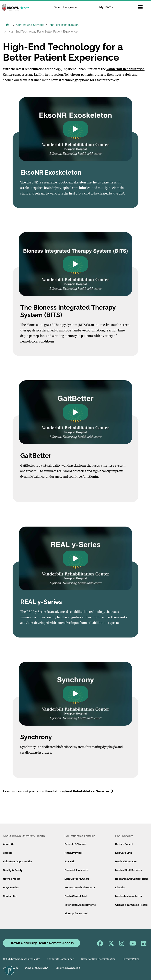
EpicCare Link (123, 853)
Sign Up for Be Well (76, 913)
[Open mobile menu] (140, 7)
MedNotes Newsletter (129, 896)
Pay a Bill (70, 861)
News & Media (12, 879)
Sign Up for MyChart (77, 879)
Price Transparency (37, 968)
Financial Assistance (76, 870)
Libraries (120, 887)
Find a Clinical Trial (76, 896)
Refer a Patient (124, 844)
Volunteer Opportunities (18, 861)
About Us (9, 844)
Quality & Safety (13, 870)
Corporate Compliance (61, 959)
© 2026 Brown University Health (22, 959)
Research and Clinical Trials (132, 879)
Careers (8, 853)
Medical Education (126, 861)
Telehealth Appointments (80, 905)
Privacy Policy (131, 959)
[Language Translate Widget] (66, 7)
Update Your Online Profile (131, 905)
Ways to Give (11, 887)
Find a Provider (73, 853)
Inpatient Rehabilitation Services (86, 791)
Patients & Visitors (75, 844)
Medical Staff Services (128, 870)
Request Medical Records (80, 887)
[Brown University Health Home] (7, 25)
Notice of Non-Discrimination (98, 959)
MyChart (106, 7)
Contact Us (10, 896)
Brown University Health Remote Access (42, 943)
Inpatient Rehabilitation (64, 25)
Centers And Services (30, 25)
